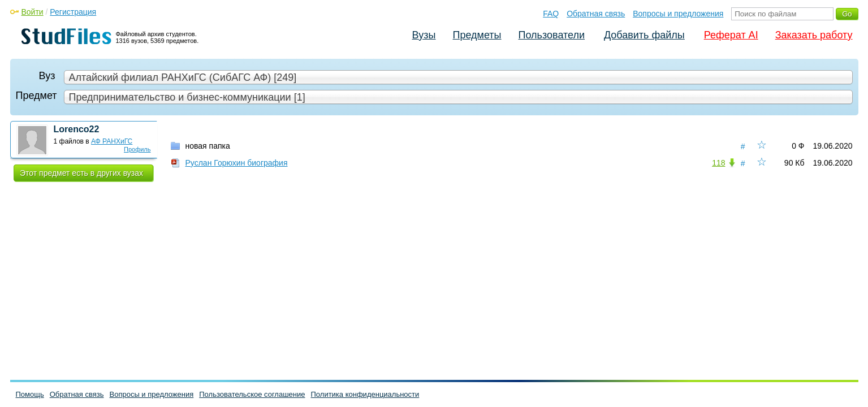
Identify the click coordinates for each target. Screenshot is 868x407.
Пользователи (552, 35)
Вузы (424, 35)
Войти (33, 12)
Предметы (477, 35)
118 (718, 163)
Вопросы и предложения (678, 14)
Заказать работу (814, 35)
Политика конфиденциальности (365, 394)
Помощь (30, 394)
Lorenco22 (77, 129)
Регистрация (73, 12)
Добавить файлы (644, 35)
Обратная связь (596, 14)
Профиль (137, 149)
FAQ (551, 14)
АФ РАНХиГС (112, 141)
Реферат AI (731, 35)
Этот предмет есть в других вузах (81, 173)
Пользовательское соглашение (252, 394)
